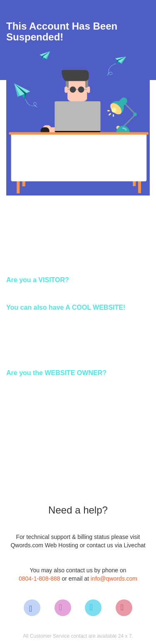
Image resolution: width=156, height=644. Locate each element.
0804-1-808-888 (40, 579)
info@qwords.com (114, 579)
